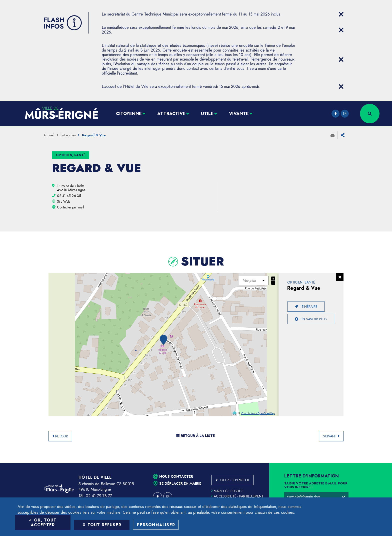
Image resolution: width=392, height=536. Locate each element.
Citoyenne (129, 114)
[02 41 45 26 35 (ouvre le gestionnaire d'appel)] (69, 196)
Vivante (239, 114)
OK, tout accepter (43, 522)
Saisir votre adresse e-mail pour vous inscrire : (316, 485)
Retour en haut (377, 463)
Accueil (49, 135)
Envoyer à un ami (332, 135)
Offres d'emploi (234, 480)
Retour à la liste (195, 436)
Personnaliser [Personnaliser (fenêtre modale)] (156, 525)
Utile (207, 114)
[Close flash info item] (341, 14)
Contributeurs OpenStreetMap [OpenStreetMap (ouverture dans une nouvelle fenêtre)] (258, 413)
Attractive (171, 114)
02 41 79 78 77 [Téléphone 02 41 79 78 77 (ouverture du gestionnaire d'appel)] (99, 496)
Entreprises (68, 135)
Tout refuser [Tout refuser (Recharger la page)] (102, 525)
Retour (62, 436)
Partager (343, 135)
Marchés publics (227, 491)
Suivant (330, 436)
